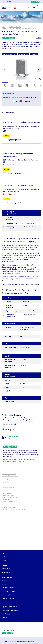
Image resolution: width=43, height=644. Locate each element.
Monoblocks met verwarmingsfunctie (14, 509)
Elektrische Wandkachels (9, 497)
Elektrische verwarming (9, 507)
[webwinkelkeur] (7, 626)
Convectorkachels (7, 493)
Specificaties (23, 54)
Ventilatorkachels (7, 478)
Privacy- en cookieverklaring (10, 610)
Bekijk (7, 136)
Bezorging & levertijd (8, 591)
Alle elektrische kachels (9, 474)
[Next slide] (39, 70)
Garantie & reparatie (8, 599)
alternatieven (32, 97)
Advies (4, 560)
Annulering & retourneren (10, 595)
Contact (4, 618)
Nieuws (4, 557)
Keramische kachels (8, 488)
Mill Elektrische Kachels (9, 501)
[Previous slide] (4, 70)
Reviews (39, 38)
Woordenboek (6, 569)
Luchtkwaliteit (6, 572)
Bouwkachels (6, 499)
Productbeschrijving (9, 54)
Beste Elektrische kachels (10, 476)
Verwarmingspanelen (8, 495)
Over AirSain (6, 614)
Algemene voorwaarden (9, 607)
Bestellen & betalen (8, 588)
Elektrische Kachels (15, 27)
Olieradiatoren (6, 480)
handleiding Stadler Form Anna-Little (20, 285)
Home (4, 27)
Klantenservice (6, 580)
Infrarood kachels (7, 482)
